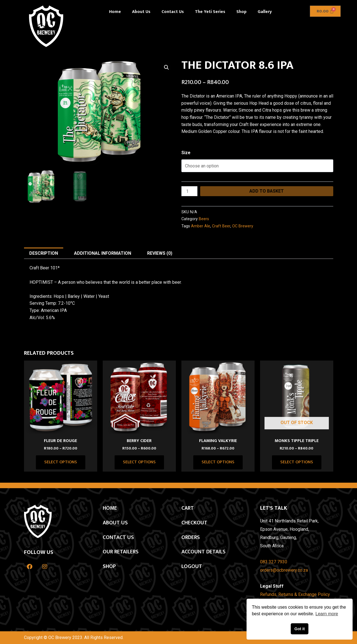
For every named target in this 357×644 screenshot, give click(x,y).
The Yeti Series (210, 12)
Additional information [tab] (103, 253)
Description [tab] (44, 253)
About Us (141, 12)
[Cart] (325, 11)
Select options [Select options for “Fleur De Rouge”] (61, 462)
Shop (241, 12)
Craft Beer (221, 226)
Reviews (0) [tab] (160, 253)
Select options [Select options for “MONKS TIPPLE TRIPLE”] (297, 462)
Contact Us (173, 12)
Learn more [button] (327, 614)
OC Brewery (243, 226)
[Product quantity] (189, 191)
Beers (204, 219)
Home (115, 12)
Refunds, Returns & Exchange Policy (295, 594)
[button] (166, 67)
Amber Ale (201, 226)
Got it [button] (300, 629)
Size (186, 153)
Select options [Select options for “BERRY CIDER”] (139, 462)
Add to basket (267, 191)
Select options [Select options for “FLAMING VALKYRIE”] (218, 462)
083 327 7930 (274, 562)
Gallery (265, 12)
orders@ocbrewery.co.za (284, 570)
